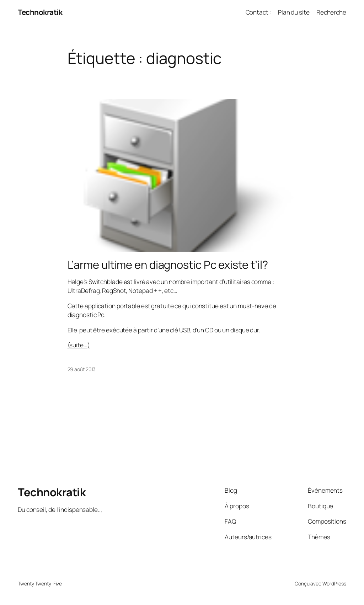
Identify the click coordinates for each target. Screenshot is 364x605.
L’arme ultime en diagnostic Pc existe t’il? (168, 265)
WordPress (334, 583)
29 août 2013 (82, 369)
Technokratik (40, 12)
